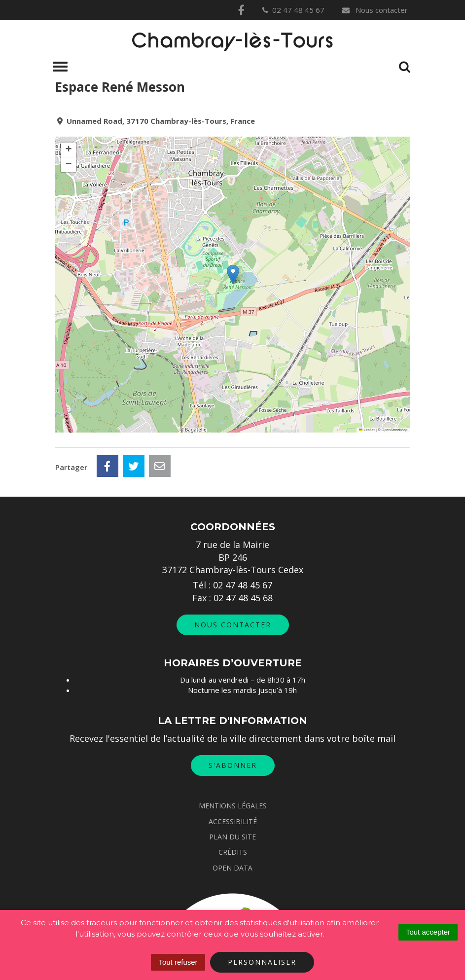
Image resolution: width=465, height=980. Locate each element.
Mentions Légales (233, 806)
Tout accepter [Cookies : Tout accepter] (428, 932)
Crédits (233, 852)
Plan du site (232, 837)
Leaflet (367, 430)
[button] (233, 274)
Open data (232, 868)
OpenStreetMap (395, 430)
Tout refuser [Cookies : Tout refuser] (178, 962)
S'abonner (233, 765)
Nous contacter (374, 10)
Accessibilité (233, 821)
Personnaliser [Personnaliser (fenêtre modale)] (262, 962)
